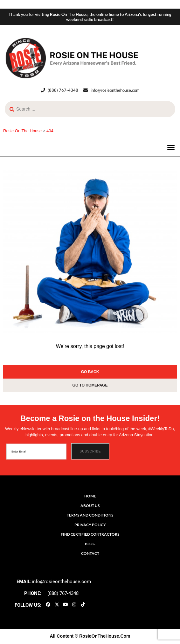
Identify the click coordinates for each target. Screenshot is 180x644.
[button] (171, 148)
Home (90, 496)
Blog (90, 544)
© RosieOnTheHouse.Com (102, 636)
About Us (90, 506)
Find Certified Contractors (90, 534)
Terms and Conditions (90, 515)
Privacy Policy (90, 525)
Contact (90, 553)
